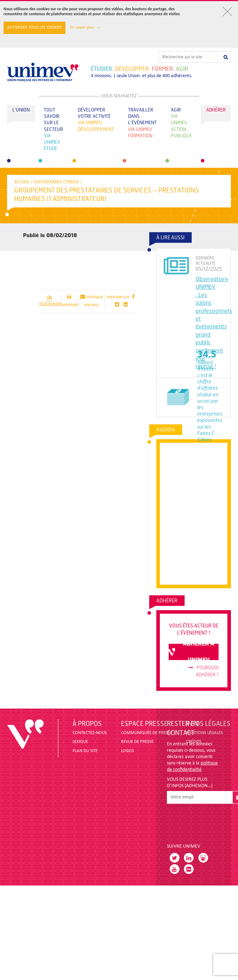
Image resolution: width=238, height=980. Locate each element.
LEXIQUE (80, 742)
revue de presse (137, 742)
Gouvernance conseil (56, 182)
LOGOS (127, 751)
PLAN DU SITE (85, 751)
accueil (22, 182)
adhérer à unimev (191, 652)
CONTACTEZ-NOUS (90, 733)
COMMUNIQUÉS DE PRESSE (146, 733)
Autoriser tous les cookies (34, 28)
